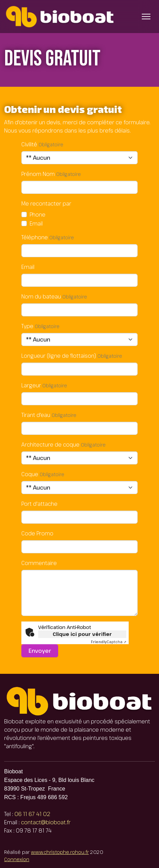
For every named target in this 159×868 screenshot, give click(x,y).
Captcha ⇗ (109, 642)
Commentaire (39, 563)
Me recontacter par (46, 203)
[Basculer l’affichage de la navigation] (146, 17)
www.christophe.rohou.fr (60, 852)
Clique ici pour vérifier (82, 634)
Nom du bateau (41, 296)
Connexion (17, 859)
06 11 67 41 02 (32, 814)
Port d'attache (39, 504)
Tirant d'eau (36, 415)
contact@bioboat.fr (46, 822)
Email (36, 223)
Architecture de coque (50, 445)
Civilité (29, 144)
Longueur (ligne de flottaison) (59, 356)
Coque (30, 474)
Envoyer (40, 651)
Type (27, 326)
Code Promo (37, 533)
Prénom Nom (38, 174)
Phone (38, 215)
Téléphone (35, 237)
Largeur (31, 385)
